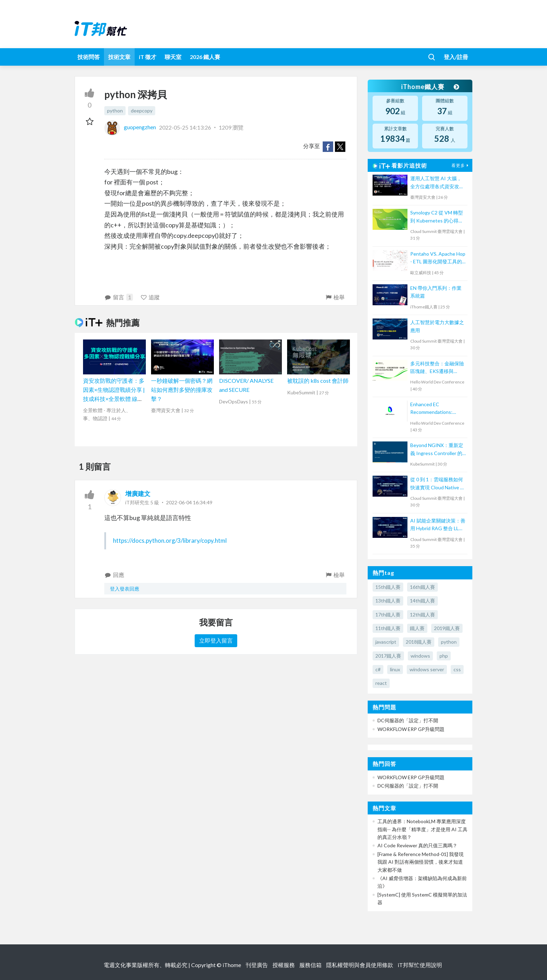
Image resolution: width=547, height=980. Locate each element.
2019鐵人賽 (447, 628)
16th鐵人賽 (422, 587)
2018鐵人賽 (419, 642)
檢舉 (335, 297)
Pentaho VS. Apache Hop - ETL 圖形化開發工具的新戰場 (438, 258)
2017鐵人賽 (388, 656)
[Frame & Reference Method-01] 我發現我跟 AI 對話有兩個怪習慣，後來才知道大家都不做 (421, 862)
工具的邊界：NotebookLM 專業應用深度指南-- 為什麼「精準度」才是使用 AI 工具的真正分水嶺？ (422, 829)
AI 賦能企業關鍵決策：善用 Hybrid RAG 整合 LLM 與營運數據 (438, 525)
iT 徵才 (148, 57)
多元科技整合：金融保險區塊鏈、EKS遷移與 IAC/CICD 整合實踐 (437, 368)
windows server (427, 669)
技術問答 (89, 57)
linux (395, 669)
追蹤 (150, 297)
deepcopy (142, 111)
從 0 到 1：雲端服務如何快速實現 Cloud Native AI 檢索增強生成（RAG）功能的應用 (438, 484)
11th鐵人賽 (388, 628)
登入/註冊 (456, 57)
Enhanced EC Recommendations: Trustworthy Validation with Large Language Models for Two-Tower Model (436, 409)
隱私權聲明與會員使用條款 (360, 965)
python (115, 111)
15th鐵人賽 (388, 587)
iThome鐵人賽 (430, 87)
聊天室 (173, 57)
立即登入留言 (216, 640)
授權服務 (284, 965)
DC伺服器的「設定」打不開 (408, 720)
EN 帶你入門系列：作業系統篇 (436, 292)
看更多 (461, 165)
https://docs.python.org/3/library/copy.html (170, 540)
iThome (232, 965)
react (381, 683)
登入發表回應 (125, 589)
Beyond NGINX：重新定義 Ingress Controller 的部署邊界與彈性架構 (437, 450)
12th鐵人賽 (422, 615)
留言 (119, 297)
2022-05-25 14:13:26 (185, 127)
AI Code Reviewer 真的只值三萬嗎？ (417, 845)
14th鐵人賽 (422, 601)
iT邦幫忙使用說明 (420, 965)
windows (420, 656)
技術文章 (119, 57)
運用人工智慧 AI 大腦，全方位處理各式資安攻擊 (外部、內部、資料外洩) (437, 183)
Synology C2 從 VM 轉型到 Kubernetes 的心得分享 (437, 217)
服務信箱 (310, 965)
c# (378, 669)
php (444, 656)
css (457, 669)
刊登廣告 (257, 965)
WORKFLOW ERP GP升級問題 (411, 729)
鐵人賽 (417, 628)
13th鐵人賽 (388, 601)
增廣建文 (138, 493)
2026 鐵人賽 (205, 57)
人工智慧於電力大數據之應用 (437, 326)
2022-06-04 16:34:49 (189, 502)
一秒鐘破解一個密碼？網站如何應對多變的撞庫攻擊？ (182, 389)
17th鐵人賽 (388, 615)
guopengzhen (131, 127)
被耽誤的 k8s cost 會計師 (318, 381)
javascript (386, 642)
